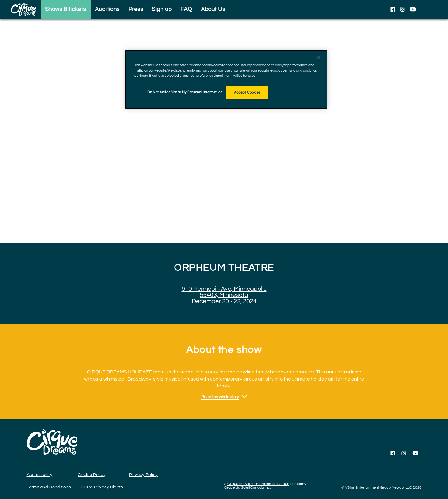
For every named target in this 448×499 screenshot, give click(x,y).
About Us (213, 9)
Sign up (162, 9)
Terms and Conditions (49, 487)
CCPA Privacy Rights (102, 487)
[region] (226, 79)
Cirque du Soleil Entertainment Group (258, 484)
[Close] (319, 58)
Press (136, 9)
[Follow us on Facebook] (393, 9)
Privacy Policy (143, 475)
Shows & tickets (66, 9)
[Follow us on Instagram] (402, 9)
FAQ (186, 9)
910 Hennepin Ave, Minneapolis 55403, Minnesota (224, 292)
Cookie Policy (92, 475)
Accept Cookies (247, 92)
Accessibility (40, 475)
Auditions (107, 9)
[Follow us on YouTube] (413, 9)
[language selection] (434, 9)
